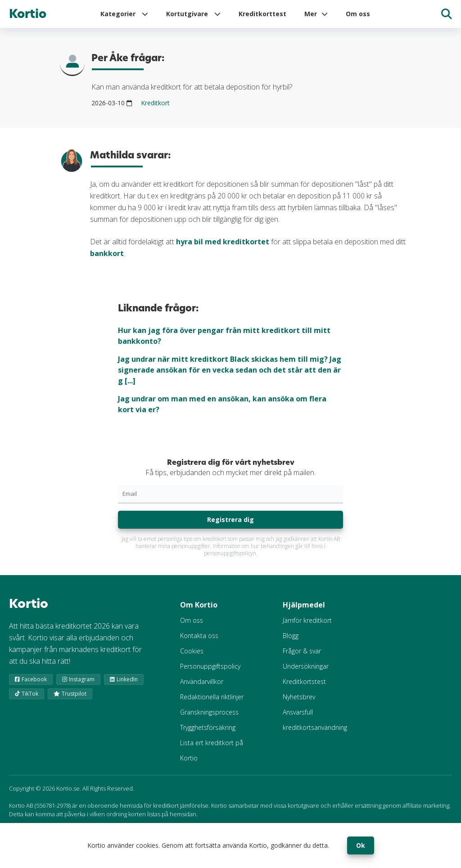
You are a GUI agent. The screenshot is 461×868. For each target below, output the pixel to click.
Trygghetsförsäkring (208, 727)
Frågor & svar (302, 651)
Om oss (358, 14)
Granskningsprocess (209, 712)
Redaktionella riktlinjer (212, 697)
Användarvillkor (202, 681)
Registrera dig (230, 519)
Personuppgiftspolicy (210, 666)
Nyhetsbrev (299, 697)
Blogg (291, 636)
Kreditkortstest (304, 681)
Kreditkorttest (262, 14)
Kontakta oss (199, 636)
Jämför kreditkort (307, 620)
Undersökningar (306, 666)
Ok (361, 845)
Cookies (192, 651)
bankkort (107, 253)
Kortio (28, 14)
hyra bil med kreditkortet (223, 242)
